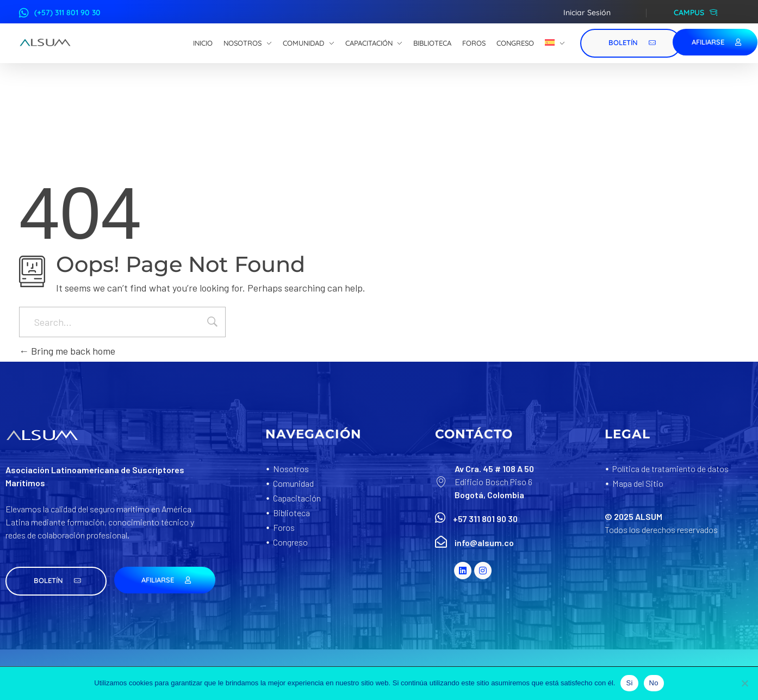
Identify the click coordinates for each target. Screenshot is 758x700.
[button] (56, 581)
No (654, 683)
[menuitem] (555, 44)
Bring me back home (67, 351)
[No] (744, 683)
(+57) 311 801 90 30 (67, 13)
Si (629, 683)
